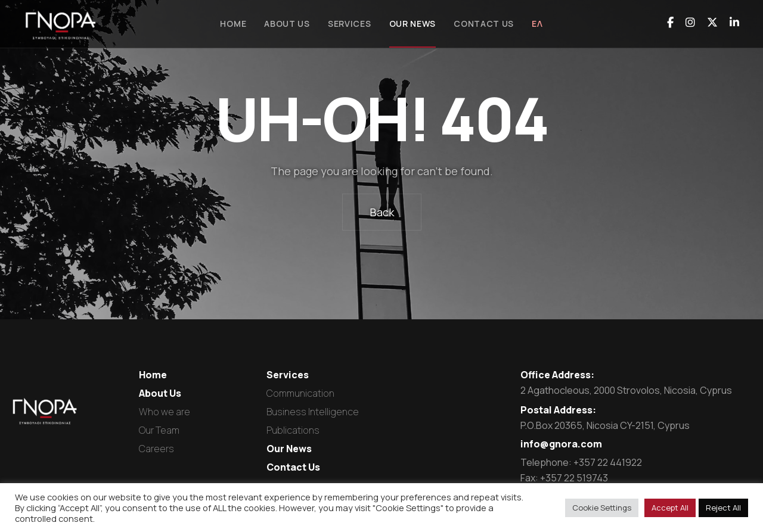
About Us (160, 393)
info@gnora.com (561, 444)
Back (382, 212)
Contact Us (293, 467)
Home (153, 375)
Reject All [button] (723, 508)
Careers (156, 449)
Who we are (165, 412)
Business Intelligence (313, 412)
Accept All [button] (670, 508)
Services (288, 375)
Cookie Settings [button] (602, 508)
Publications (293, 430)
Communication (300, 393)
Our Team (159, 430)
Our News (289, 449)
